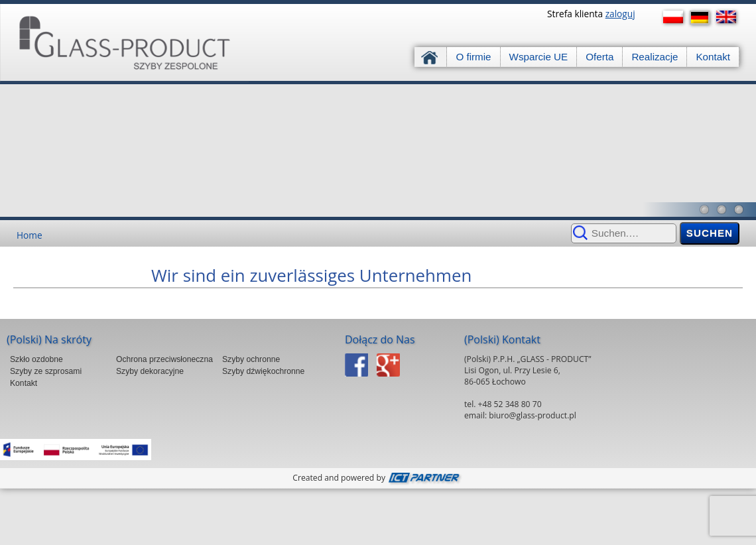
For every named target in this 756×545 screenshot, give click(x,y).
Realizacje (655, 57)
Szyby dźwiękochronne (263, 371)
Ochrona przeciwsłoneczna (164, 359)
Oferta (599, 57)
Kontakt (713, 57)
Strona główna (431, 57)
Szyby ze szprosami (46, 371)
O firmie (473, 57)
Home (30, 235)
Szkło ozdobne (36, 359)
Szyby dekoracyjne (150, 371)
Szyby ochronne (251, 359)
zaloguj (620, 14)
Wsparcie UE (539, 57)
